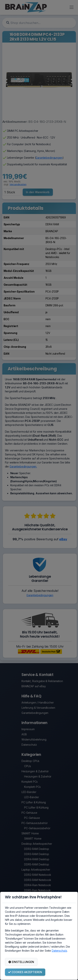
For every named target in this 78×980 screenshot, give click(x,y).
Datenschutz (59, 951)
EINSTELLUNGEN (21, 962)
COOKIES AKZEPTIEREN (25, 972)
